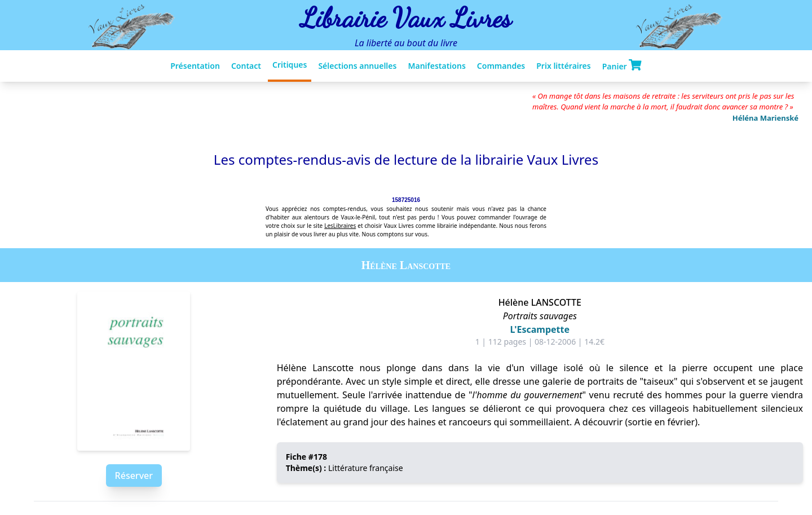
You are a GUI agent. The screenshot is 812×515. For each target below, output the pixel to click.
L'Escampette (540, 329)
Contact (246, 66)
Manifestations (436, 66)
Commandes (501, 66)
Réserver (134, 476)
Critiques (290, 65)
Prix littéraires (563, 66)
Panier (622, 65)
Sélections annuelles (357, 66)
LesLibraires (340, 226)
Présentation (195, 66)
